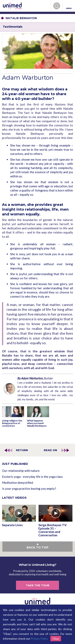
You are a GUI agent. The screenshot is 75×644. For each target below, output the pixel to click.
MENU (69, 6)
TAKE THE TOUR (38, 585)
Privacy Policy (39, 639)
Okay (56, 639)
